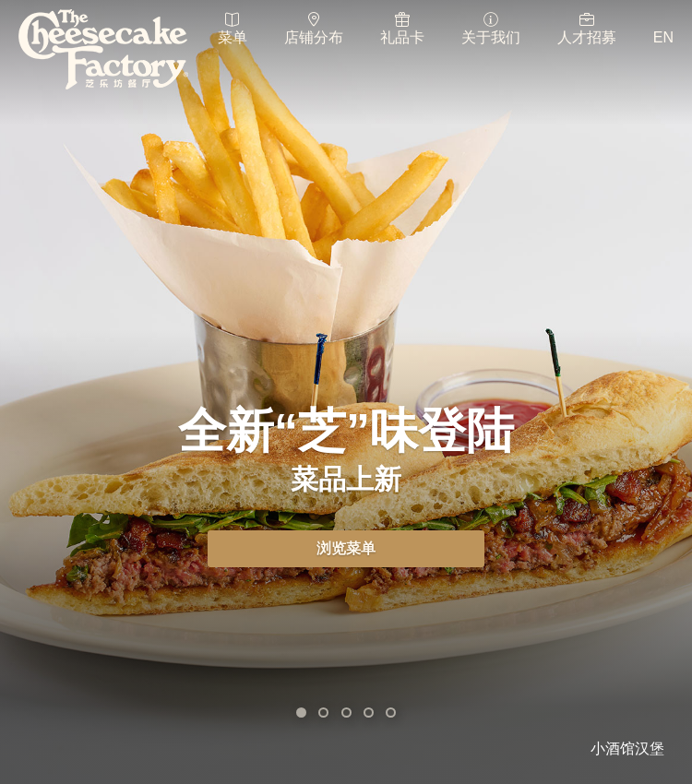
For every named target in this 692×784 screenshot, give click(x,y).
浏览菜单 (346, 548)
